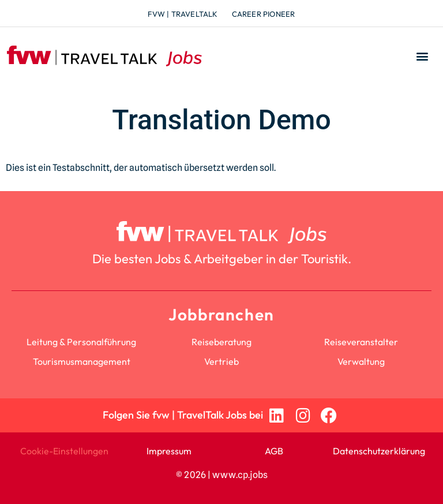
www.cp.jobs (240, 475)
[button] (422, 56)
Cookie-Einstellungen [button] (64, 451)
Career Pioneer (264, 14)
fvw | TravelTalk (183, 14)
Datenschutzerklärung (379, 451)
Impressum (169, 451)
